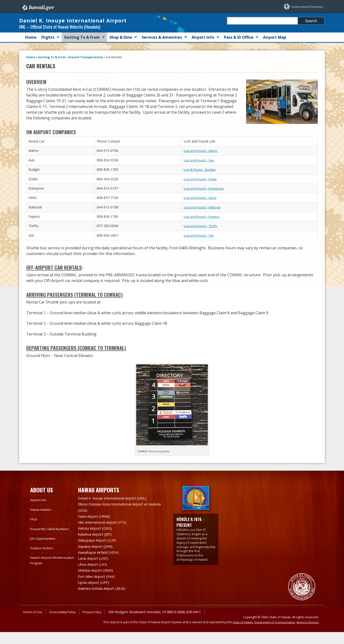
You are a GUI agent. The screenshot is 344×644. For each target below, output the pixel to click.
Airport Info (203, 54)
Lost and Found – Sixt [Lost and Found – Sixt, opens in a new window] (201, 252)
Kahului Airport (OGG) (97, 543)
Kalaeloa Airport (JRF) (97, 549)
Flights (48, 54)
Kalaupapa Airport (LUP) (100, 555)
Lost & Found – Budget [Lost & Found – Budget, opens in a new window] (202, 186)
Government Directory (303, 7)
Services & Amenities (162, 54)
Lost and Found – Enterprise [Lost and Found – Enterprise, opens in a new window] (206, 205)
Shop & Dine (121, 54)
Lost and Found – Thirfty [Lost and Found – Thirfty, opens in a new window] (203, 242)
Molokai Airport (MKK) (98, 583)
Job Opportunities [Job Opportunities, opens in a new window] (44, 555)
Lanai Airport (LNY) (95, 572)
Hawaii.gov (38, 6)
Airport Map (275, 54)
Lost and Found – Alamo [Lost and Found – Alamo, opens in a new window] (203, 167)
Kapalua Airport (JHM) (98, 560)
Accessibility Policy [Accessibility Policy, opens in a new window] (66, 624)
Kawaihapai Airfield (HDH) (101, 566)
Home (31, 54)
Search (311, 21)
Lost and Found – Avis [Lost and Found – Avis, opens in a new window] (201, 176)
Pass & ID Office (239, 54)
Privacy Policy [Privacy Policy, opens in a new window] (98, 624)
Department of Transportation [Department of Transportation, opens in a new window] (272, 634)
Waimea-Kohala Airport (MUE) (105, 601)
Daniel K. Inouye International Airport (74, 29)
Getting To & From (82, 54)
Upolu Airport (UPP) (96, 595)
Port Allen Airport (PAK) (99, 589)
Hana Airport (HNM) (96, 532)
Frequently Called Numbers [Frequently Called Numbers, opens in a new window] (51, 545)
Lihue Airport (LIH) (95, 578)
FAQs (34, 535)
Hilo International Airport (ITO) (106, 538)
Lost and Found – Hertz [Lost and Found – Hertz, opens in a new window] (202, 214)
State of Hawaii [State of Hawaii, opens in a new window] (239, 634)
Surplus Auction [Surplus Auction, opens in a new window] (42, 564)
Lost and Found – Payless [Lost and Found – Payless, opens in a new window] (204, 233)
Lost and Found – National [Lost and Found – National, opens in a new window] (204, 223)
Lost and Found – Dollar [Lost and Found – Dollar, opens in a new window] (202, 195)
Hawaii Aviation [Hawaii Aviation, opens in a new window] (42, 526)
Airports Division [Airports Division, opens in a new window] (307, 634)
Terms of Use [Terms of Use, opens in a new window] (34, 624)
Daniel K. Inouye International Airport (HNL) (117, 515)
